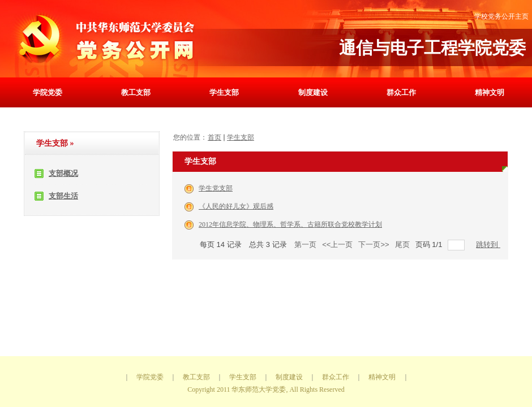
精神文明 (490, 92)
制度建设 (313, 92)
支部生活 (63, 196)
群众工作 (401, 92)
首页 (214, 137)
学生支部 (224, 92)
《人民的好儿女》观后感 (236, 206)
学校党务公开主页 (501, 16)
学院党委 (48, 92)
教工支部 (136, 92)
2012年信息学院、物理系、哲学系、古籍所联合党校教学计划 (290, 224)
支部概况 (63, 173)
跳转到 (488, 244)
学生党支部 (216, 188)
